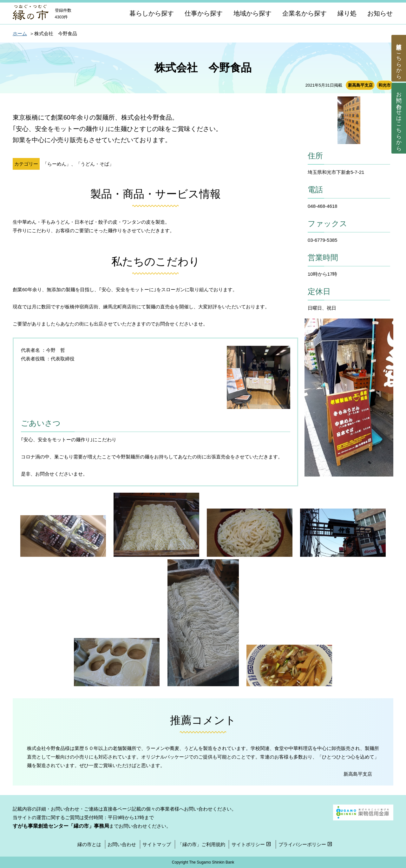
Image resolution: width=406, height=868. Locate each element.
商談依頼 (399, 58)
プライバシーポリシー (306, 844)
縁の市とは (89, 844)
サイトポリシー (252, 844)
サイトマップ (157, 844)
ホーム (20, 33)
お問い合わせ (399, 118)
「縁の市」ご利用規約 (201, 844)
